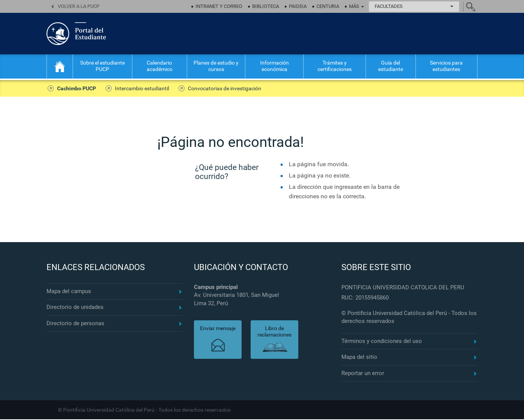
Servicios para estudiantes (446, 66)
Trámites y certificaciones (335, 66)
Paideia (298, 6)
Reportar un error (363, 374)
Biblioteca (266, 6)
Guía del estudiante (391, 66)
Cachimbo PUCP (75, 89)
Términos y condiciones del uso (382, 342)
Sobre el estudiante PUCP (102, 66)
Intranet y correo (219, 6)
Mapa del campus (69, 292)
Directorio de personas (75, 324)
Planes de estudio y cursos (216, 66)
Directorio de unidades (75, 308)
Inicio (60, 66)
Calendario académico (160, 66)
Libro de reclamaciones (274, 333)
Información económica (274, 66)
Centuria (328, 6)
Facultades (414, 6)
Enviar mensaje (218, 329)
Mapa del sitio (359, 358)
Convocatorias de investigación (219, 89)
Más (357, 6)
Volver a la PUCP (79, 6)
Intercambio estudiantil (139, 89)
